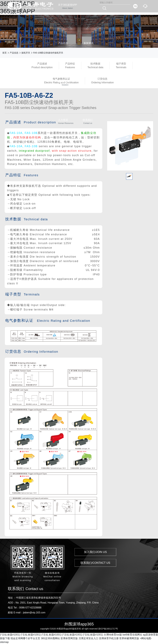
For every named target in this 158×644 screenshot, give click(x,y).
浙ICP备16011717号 (108, 629)
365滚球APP (65, 83)
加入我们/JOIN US (95, 552)
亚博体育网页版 (69, 638)
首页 (4, 53)
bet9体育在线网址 (132, 635)
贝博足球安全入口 (88, 638)
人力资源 (66, 122)
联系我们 (88, 122)
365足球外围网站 (50, 638)
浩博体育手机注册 (109, 638)
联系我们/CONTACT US (95, 563)
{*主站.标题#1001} (10, 635)
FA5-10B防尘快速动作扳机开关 (48, 53)
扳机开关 (26, 53)
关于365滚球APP (68, 7)
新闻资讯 (89, 45)
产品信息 (66, 45)
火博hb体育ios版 (113, 635)
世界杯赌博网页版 (129, 638)
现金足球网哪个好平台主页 (25, 638)
